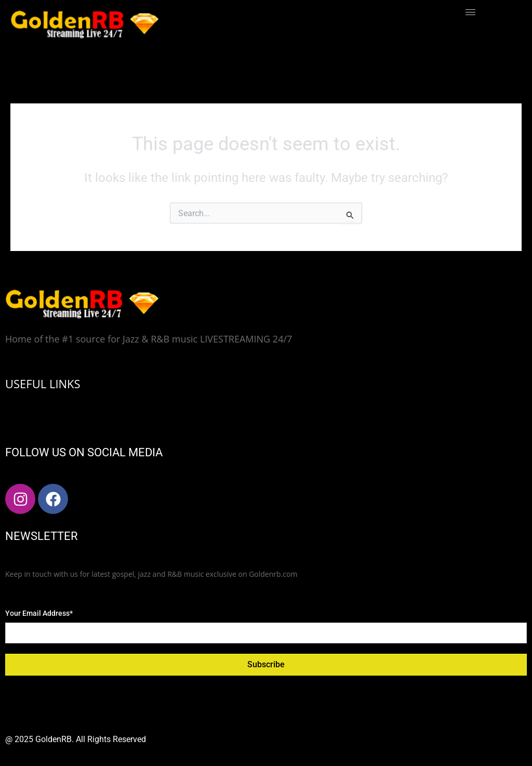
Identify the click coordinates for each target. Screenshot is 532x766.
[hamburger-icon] (470, 12)
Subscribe (266, 664)
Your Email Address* (39, 613)
